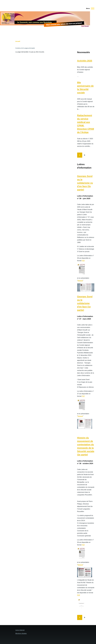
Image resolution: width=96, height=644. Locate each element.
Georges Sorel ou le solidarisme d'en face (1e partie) (85, 303)
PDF (83, 261)
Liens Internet (20, 630)
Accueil (18, 41)
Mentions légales (21, 633)
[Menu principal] (90, 8)
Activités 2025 (85, 61)
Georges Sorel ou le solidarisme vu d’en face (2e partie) (85, 183)
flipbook (80, 281)
